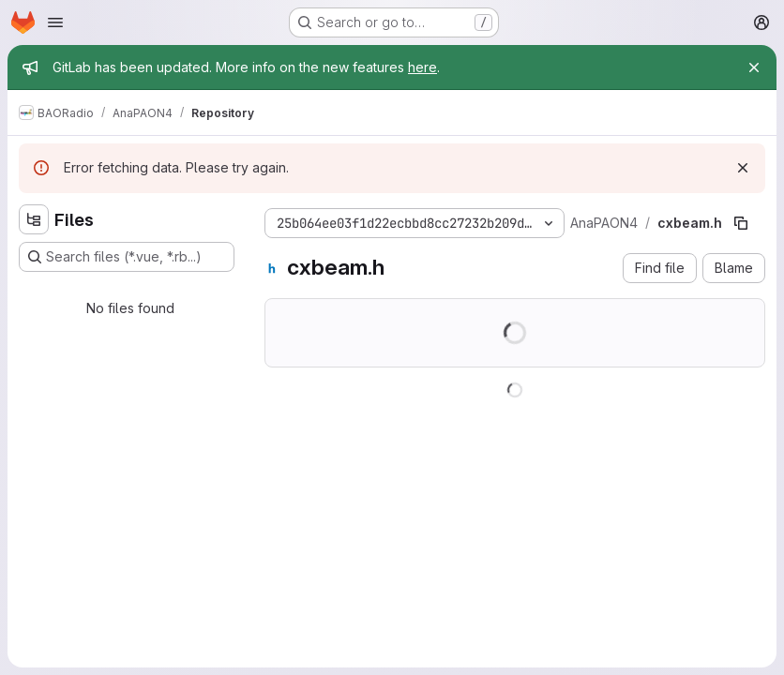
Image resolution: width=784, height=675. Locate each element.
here (422, 67)
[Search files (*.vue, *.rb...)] (127, 257)
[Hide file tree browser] (34, 219)
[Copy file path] (741, 223)
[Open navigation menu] (55, 22)
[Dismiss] (743, 168)
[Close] (754, 67)
